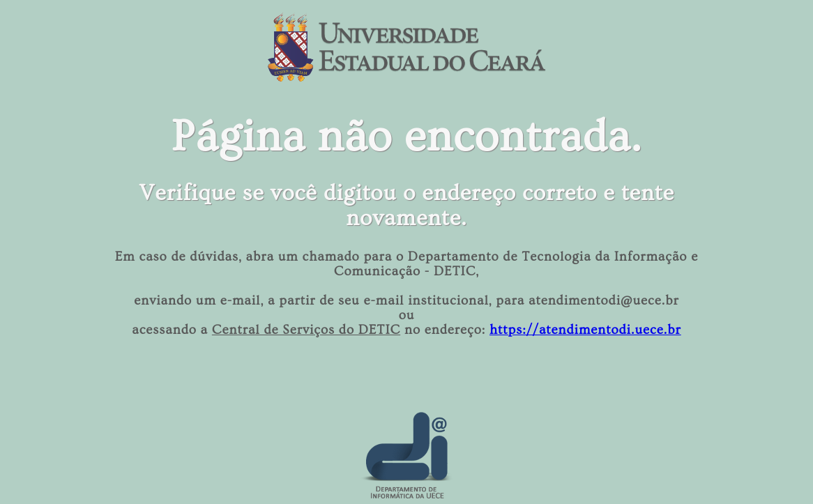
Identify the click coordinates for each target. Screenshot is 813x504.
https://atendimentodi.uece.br (585, 330)
